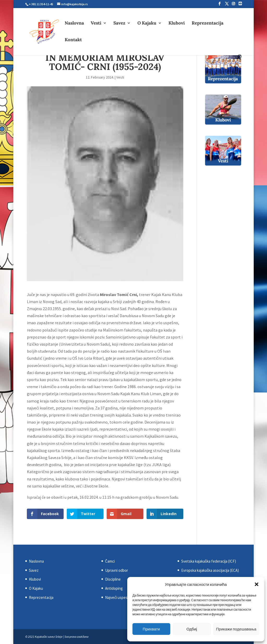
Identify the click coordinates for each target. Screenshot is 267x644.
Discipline (113, 579)
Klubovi (177, 23)
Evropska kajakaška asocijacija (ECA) (210, 570)
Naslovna (74, 23)
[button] (257, 584)
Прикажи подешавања (236, 629)
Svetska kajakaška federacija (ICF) (209, 561)
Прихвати (151, 629)
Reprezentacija (208, 23)
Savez (119, 23)
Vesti (96, 23)
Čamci (110, 561)
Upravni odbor (117, 570)
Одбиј (192, 629)
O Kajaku (147, 23)
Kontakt (73, 40)
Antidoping (114, 588)
